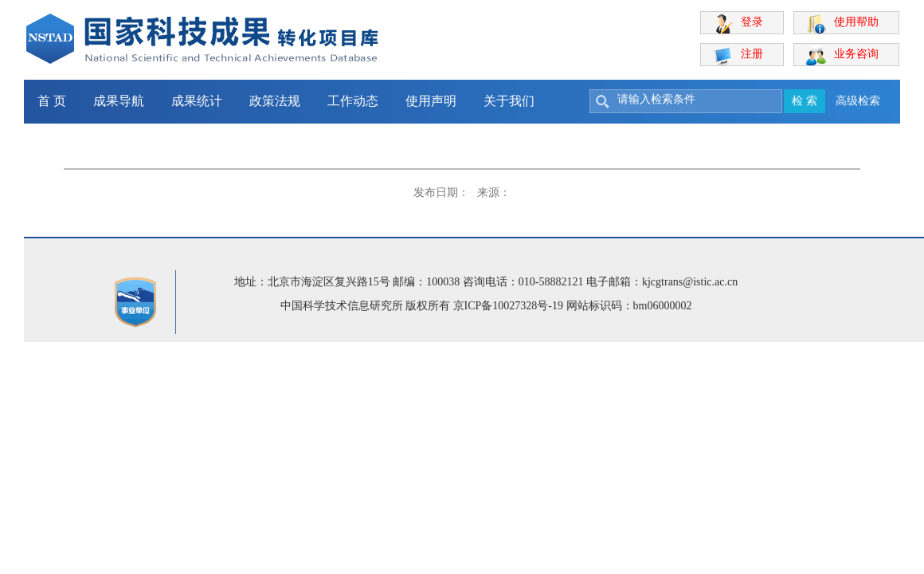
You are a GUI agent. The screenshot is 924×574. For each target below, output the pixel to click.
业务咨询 (856, 54)
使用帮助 (856, 22)
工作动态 (353, 101)
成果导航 (119, 101)
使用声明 (431, 101)
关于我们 (509, 101)
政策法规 (275, 101)
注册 (752, 54)
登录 (752, 22)
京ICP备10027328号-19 (508, 306)
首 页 (52, 101)
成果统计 (197, 101)
